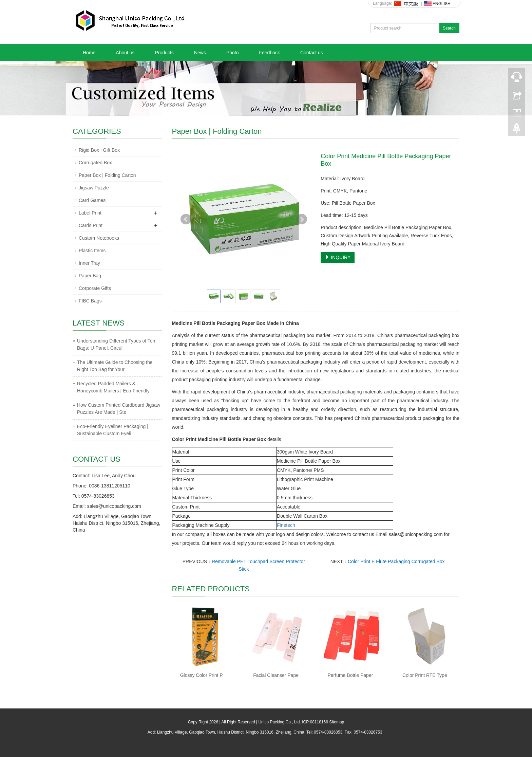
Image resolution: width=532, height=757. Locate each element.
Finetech (286, 525)
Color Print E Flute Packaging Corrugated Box (396, 561)
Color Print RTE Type (425, 675)
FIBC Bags (90, 301)
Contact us (312, 53)
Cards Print (91, 225)
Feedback (269, 53)
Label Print (90, 213)
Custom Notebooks (99, 238)
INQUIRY (338, 257)
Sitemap (337, 722)
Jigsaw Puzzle (94, 188)
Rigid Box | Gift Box (99, 150)
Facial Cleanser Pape (276, 675)
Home (89, 53)
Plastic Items (92, 251)
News (200, 53)
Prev (186, 219)
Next (302, 219)
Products (164, 53)
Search (449, 28)
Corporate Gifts (95, 288)
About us (125, 53)
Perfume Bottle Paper (350, 675)
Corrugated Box (95, 163)
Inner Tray (89, 263)
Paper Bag (90, 276)
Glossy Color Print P (202, 675)
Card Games (92, 200)
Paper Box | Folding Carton (107, 175)
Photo (233, 53)
